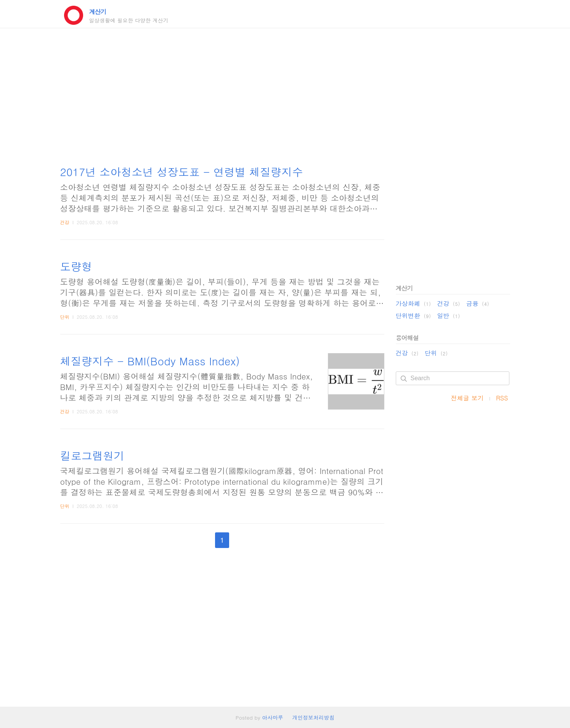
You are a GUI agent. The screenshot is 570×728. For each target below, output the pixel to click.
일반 (449, 316)
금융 (478, 303)
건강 (65, 222)
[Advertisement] (222, 97)
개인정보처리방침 (314, 717)
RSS (502, 398)
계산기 (98, 12)
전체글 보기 (467, 398)
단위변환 (413, 316)
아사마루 (272, 717)
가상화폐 (413, 303)
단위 (65, 317)
